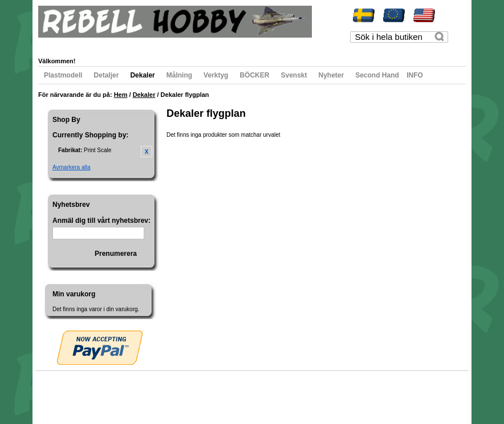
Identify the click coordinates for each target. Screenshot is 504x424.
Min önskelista (105, 44)
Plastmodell (63, 75)
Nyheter (332, 75)
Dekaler (142, 75)
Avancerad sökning (153, 393)
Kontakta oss (200, 393)
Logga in (272, 44)
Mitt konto (62, 44)
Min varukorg (154, 44)
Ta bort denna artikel (147, 152)
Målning (179, 75)
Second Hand (377, 75)
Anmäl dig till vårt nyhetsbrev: (101, 221)
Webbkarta (62, 393)
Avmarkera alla (72, 167)
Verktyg (216, 75)
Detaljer (106, 75)
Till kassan (197, 44)
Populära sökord (101, 393)
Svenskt (294, 75)
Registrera (236, 44)
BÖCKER (254, 75)
